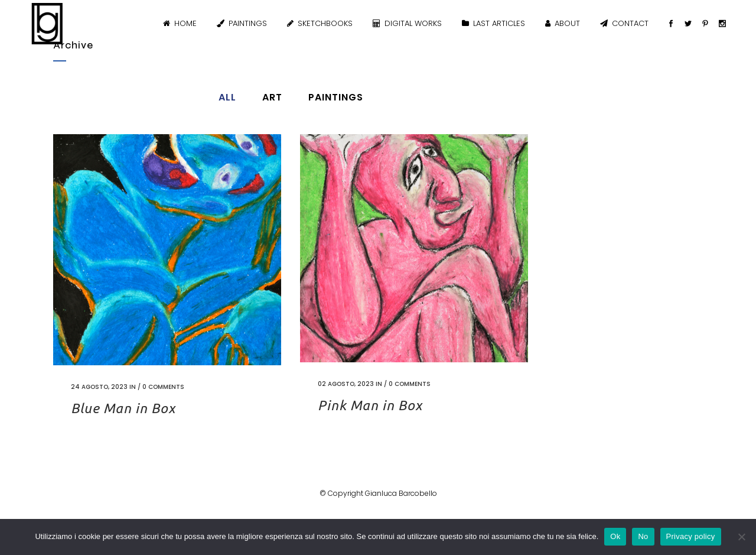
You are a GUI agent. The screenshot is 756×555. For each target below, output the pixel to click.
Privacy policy (691, 536)
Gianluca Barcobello (401, 493)
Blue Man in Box (123, 408)
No (643, 536)
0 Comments (163, 387)
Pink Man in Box (370, 405)
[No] (741, 537)
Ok (615, 536)
